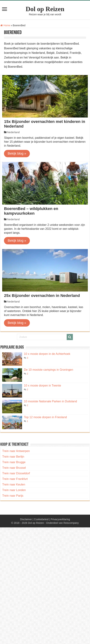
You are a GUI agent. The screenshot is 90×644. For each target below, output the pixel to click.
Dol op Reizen (45, 9)
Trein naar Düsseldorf (16, 473)
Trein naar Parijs (13, 496)
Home (5, 25)
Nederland (13, 132)
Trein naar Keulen (14, 484)
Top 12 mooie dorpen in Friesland (45, 417)
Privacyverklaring (60, 519)
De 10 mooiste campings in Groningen (48, 370)
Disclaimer (26, 519)
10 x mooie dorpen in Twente (42, 386)
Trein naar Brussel (14, 468)
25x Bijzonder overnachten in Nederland (42, 296)
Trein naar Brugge (14, 462)
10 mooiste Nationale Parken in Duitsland (50, 401)
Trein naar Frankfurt (15, 479)
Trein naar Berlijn (13, 457)
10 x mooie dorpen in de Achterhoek (47, 354)
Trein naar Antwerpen (16, 451)
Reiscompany (71, 523)
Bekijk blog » (17, 153)
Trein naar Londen (14, 490)
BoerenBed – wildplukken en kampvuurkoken (31, 211)
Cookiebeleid (41, 519)
